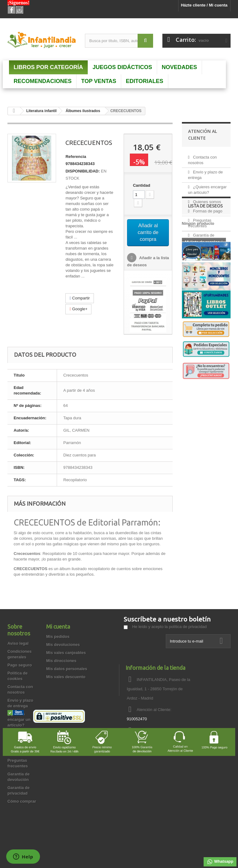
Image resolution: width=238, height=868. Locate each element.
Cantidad (142, 185)
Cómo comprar (22, 801)
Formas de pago (207, 209)
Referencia (76, 157)
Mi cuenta (58, 626)
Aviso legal (18, 643)
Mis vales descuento (66, 677)
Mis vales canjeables (66, 653)
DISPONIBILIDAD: (83, 171)
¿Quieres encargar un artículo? (19, 720)
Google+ (78, 309)
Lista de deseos (205, 277)
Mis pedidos (58, 637)
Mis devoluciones (63, 645)
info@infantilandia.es (168, 730)
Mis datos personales (67, 669)
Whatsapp (220, 862)
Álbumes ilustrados (83, 111)
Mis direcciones (61, 661)
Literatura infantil (42, 111)
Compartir (79, 298)
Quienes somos (206, 199)
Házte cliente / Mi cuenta (204, 5)
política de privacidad (188, 627)
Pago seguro (20, 665)
